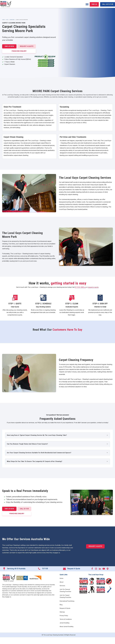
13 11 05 (77, 287)
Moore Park (12, 20)
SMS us (83, 287)
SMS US (94, 4)
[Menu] (87, 4)
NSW (7, 20)
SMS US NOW (9, 46)
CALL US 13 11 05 (108, 4)
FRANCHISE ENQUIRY (19, 51)
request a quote (93, 287)
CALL (24, 509)
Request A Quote (27, 46)
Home (3, 20)
